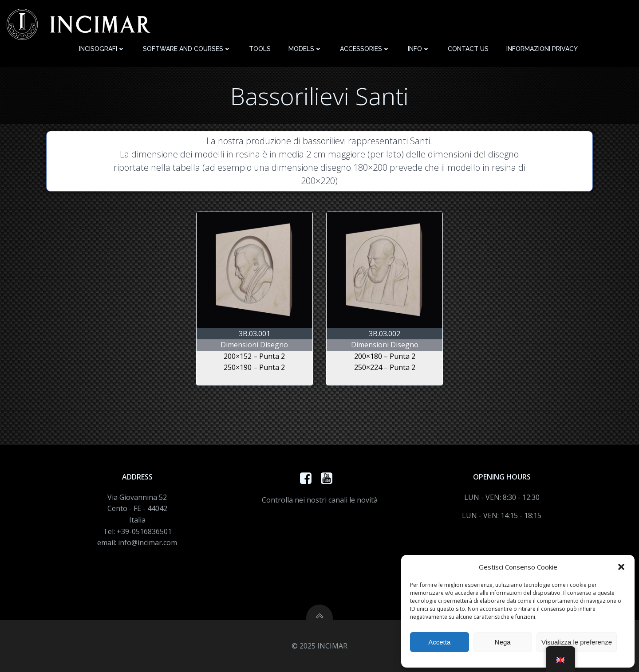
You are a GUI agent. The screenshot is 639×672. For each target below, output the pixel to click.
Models (305, 49)
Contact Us (468, 49)
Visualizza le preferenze (577, 642)
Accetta (439, 642)
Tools (260, 49)
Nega (503, 642)
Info (419, 49)
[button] (621, 567)
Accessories (365, 49)
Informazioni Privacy (542, 49)
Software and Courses (187, 49)
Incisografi (102, 49)
